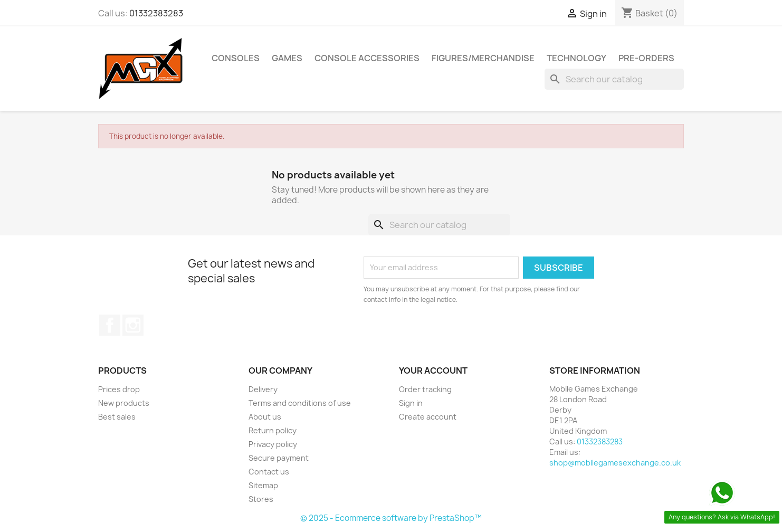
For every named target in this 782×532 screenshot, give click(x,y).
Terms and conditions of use (300, 403)
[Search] (614, 79)
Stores (261, 499)
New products (124, 403)
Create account (428, 417)
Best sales (117, 417)
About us (265, 417)
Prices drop (119, 389)
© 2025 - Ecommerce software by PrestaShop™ (391, 518)
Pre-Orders (646, 58)
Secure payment (279, 458)
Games (287, 58)
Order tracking (425, 389)
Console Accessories (367, 58)
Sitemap (263, 485)
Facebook (110, 325)
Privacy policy (273, 444)
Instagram (133, 325)
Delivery (263, 389)
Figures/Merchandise (483, 58)
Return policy (273, 430)
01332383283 (156, 13)
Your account (433, 370)
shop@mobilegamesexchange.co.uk (615, 463)
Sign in (411, 403)
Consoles (236, 58)
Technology (576, 58)
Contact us (269, 472)
